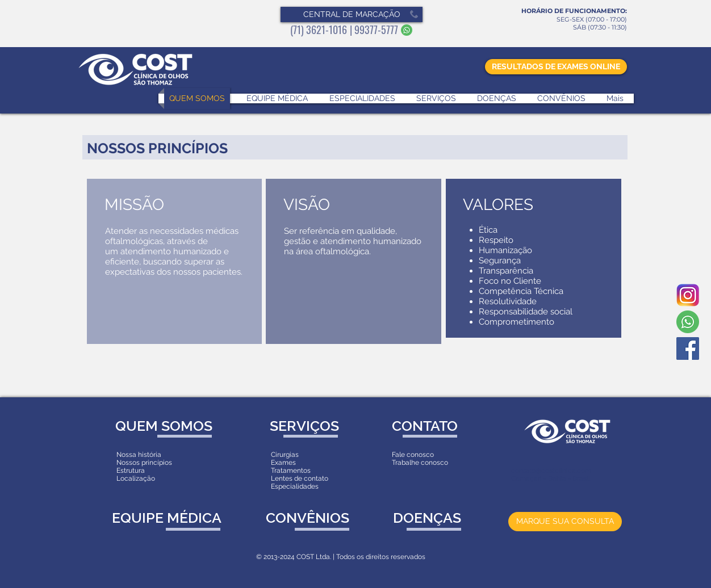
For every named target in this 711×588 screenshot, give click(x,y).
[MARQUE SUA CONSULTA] (565, 522)
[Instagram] (688, 295)
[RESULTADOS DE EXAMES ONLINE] (556, 67)
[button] (352, 14)
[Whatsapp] (688, 322)
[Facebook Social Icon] (688, 348)
